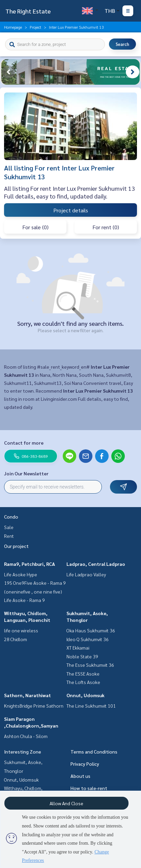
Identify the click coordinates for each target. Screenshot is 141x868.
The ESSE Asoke (83, 674)
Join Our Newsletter (26, 473)
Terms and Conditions (94, 752)
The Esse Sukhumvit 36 (90, 665)
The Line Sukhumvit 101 (91, 706)
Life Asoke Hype (21, 574)
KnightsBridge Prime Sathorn (34, 706)
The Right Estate (28, 11)
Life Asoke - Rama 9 (24, 600)
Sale (9, 527)
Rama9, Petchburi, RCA (30, 564)
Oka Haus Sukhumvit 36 (91, 630)
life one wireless (21, 630)
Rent (9, 536)
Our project (16, 546)
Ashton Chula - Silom (26, 736)
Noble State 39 (82, 656)
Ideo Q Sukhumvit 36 (88, 639)
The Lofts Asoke (83, 682)
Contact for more (24, 443)
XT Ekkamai (78, 648)
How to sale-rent (89, 788)
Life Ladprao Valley (86, 574)
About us (80, 776)
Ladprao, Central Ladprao (96, 564)
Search (122, 44)
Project (35, 27)
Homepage (13, 27)
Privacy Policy (85, 764)
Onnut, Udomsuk (86, 695)
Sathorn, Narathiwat (27, 695)
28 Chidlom (16, 639)
